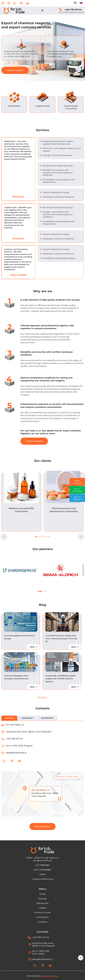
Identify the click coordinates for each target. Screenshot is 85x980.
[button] (42, 10)
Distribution (42, 903)
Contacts (43, 922)
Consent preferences (43, 879)
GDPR (42, 874)
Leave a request (15, 70)
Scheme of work (42, 913)
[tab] (9, 718)
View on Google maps (67, 776)
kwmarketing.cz (50, 976)
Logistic (42, 908)
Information (43, 917)
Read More (18, 197)
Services (42, 899)
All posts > (42, 697)
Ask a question (42, 826)
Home (42, 894)
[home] (14, 10)
